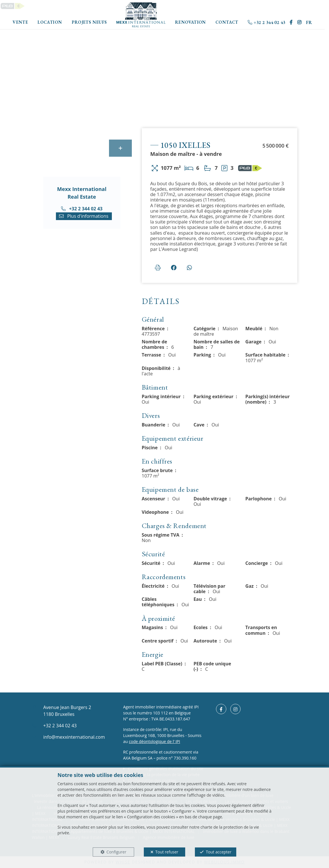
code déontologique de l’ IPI (155, 741)
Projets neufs (89, 22)
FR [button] (309, 22)
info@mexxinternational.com (74, 737)
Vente (20, 22)
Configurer (116, 852)
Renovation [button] (190, 22)
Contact (227, 22)
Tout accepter (219, 852)
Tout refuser (167, 852)
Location (50, 22)
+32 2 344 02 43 (266, 22)
